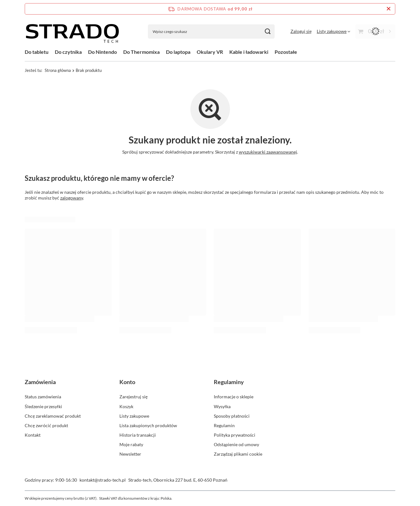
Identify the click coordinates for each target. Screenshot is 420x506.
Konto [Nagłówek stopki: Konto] (127, 382)
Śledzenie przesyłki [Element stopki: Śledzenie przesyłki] (43, 406)
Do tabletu (37, 52)
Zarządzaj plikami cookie (238, 454)
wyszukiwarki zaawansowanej (268, 152)
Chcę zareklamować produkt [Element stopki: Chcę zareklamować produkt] (53, 416)
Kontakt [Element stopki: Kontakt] (33, 435)
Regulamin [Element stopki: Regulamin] (224, 425)
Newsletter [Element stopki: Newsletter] (130, 454)
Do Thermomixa (141, 52)
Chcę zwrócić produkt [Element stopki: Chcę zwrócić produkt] (46, 425)
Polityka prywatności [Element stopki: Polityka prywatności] (235, 435)
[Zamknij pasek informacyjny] (388, 9)
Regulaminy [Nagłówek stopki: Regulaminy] (229, 382)
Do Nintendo (102, 52)
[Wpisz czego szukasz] (211, 32)
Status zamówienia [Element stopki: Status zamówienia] (43, 397)
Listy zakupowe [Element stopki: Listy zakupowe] (134, 416)
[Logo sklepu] (72, 31)
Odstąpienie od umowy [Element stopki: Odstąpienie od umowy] (236, 444)
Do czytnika (68, 52)
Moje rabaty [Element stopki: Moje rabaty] (131, 444)
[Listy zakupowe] (334, 31)
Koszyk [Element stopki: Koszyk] (126, 406)
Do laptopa (178, 52)
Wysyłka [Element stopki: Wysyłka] (222, 406)
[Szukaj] (267, 32)
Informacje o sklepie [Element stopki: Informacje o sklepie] (234, 397)
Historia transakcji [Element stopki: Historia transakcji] (138, 435)
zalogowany (72, 198)
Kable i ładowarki (249, 52)
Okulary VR (210, 52)
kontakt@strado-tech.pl (103, 480)
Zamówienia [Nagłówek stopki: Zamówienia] (40, 382)
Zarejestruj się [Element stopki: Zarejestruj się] (134, 397)
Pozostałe (286, 52)
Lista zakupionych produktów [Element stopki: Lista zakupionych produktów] (148, 425)
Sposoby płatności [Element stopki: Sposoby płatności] (232, 416)
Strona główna (58, 70)
